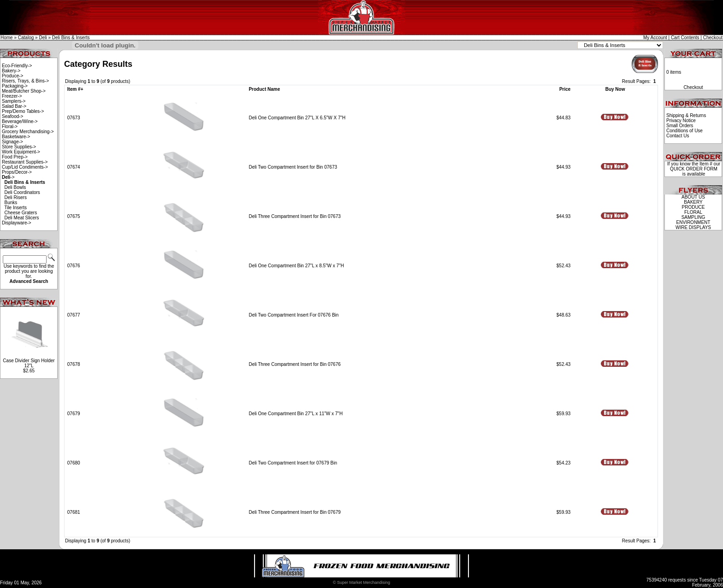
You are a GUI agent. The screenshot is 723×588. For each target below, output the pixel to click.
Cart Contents (685, 38)
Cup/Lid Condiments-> (25, 167)
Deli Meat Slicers (22, 218)
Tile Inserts (15, 208)
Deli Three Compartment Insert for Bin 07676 (294, 364)
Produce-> (12, 76)
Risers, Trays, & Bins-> (25, 81)
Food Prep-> (15, 157)
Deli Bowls (15, 187)
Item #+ (75, 89)
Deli (43, 38)
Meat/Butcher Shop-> (24, 91)
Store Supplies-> (19, 147)
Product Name (264, 89)
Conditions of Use (684, 131)
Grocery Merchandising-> (28, 132)
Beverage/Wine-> (20, 121)
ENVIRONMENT (693, 222)
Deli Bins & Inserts (71, 38)
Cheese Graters (21, 213)
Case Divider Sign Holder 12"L (29, 363)
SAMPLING (693, 217)
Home (7, 38)
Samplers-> (14, 101)
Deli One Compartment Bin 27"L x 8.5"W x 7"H (296, 266)
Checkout (713, 38)
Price (565, 89)
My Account (655, 38)
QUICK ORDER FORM (694, 169)
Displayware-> (17, 223)
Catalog (26, 38)
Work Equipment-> (21, 152)
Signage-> (12, 142)
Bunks (11, 203)
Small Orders (680, 126)
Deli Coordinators (22, 192)
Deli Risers (16, 197)
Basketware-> (16, 137)
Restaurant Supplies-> (25, 162)
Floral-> (10, 126)
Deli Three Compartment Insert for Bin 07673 (294, 216)
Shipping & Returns (686, 115)
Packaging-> (15, 86)
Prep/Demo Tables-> (23, 111)
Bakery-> (11, 71)
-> (8, 177)
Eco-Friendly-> (17, 66)
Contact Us (678, 136)
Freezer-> (12, 96)
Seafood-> (12, 116)
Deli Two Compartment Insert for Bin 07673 (293, 167)
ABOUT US (693, 197)
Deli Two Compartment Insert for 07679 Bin (293, 463)
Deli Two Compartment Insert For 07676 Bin (293, 315)
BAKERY (693, 202)
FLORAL (693, 212)
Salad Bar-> (14, 106)
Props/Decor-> (17, 172)
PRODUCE (693, 207)
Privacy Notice (681, 121)
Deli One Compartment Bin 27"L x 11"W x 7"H (296, 414)
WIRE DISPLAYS (693, 227)
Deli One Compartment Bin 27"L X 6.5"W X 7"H (297, 118)
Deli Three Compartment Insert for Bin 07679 (294, 512)
